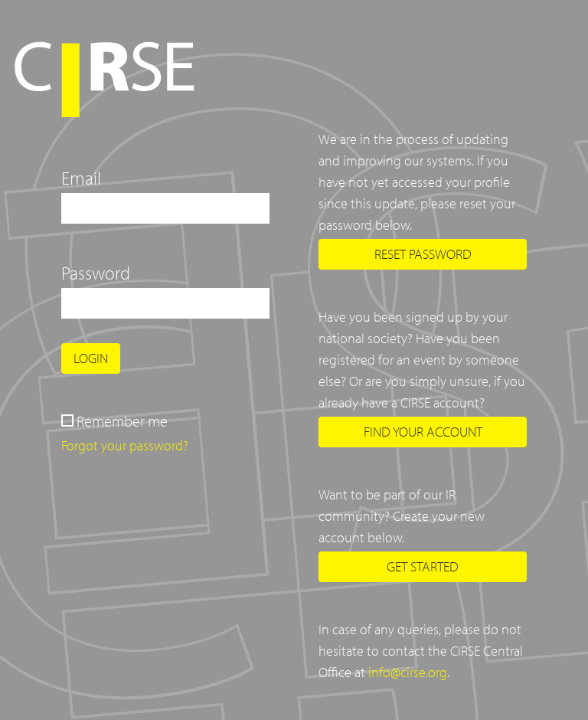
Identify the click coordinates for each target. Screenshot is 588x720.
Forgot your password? (125, 445)
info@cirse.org (408, 672)
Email (81, 178)
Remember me (122, 421)
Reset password (423, 254)
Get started (423, 566)
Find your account (423, 432)
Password (96, 273)
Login (91, 358)
